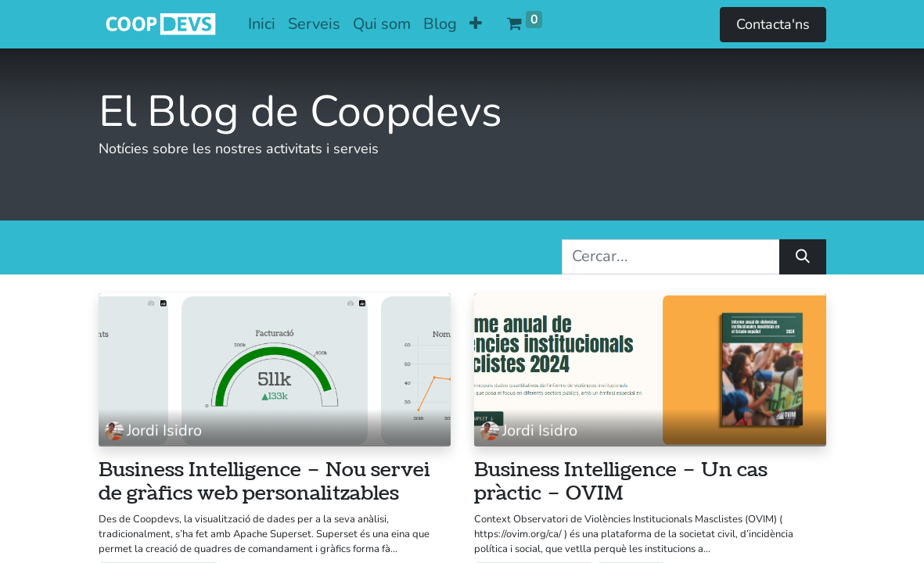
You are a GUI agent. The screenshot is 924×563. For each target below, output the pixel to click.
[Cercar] (803, 257)
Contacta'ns (773, 24)
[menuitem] (262, 24)
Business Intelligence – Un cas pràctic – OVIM (621, 482)
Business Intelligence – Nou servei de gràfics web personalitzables (264, 482)
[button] (476, 24)
